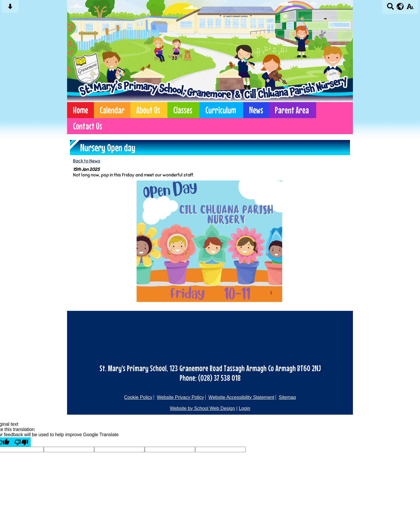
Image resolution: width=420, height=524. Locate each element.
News (256, 110)
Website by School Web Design (202, 408)
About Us (148, 110)
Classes (183, 110)
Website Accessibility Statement (242, 397)
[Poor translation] (21, 442)
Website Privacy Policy (181, 397)
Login (245, 408)
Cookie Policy (138, 397)
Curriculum (221, 110)
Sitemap (287, 397)
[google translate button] (400, 6)
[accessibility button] (410, 8)
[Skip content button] (10, 8)
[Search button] (390, 8)
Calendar (112, 110)
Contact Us (87, 126)
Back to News (87, 161)
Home (80, 110)
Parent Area (292, 110)
